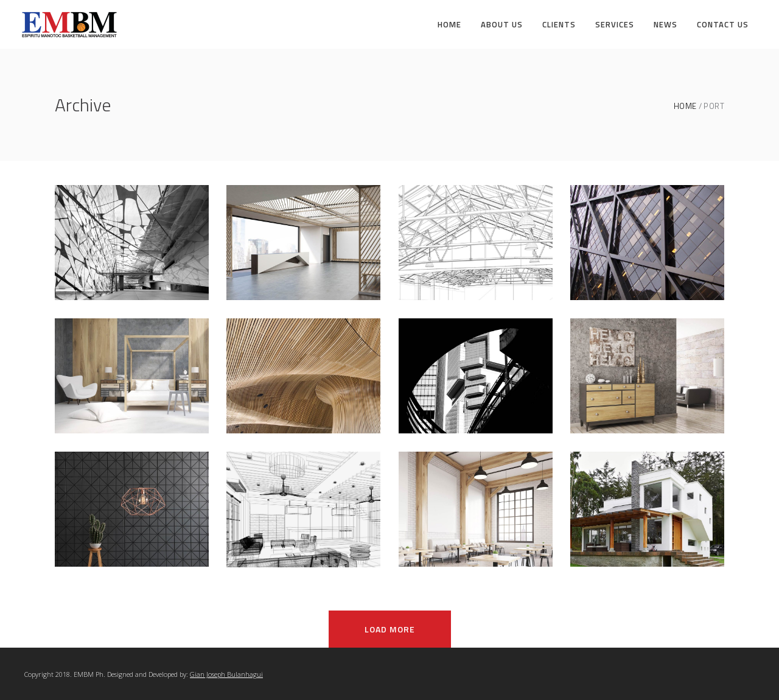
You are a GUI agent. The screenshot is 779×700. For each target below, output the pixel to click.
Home (685, 106)
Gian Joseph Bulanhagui (226, 674)
